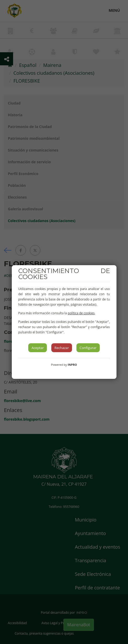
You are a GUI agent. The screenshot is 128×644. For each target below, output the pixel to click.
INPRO (72, 365)
